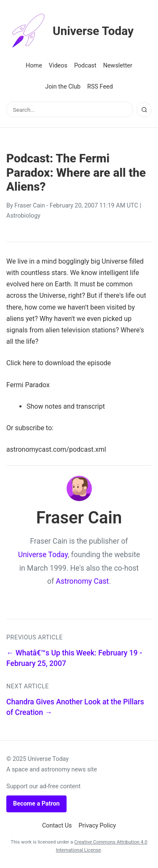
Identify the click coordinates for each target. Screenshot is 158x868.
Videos (58, 66)
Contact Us (57, 826)
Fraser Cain (29, 206)
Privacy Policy (98, 826)
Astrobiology (23, 216)
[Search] (144, 110)
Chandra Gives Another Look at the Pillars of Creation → (75, 707)
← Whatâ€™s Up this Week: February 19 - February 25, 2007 (74, 658)
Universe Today (70, 31)
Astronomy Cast (83, 581)
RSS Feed (100, 87)
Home (34, 66)
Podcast (85, 66)
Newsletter (118, 66)
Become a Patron (36, 804)
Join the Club (63, 87)
